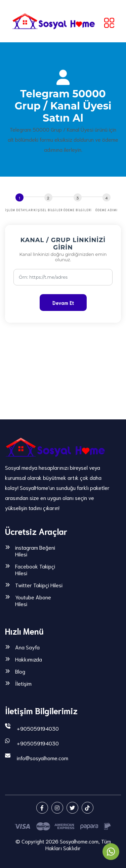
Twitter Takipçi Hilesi (39, 585)
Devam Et (63, 303)
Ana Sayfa (27, 647)
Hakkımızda (29, 659)
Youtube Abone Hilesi (33, 600)
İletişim (23, 683)
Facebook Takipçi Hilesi (35, 569)
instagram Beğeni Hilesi (35, 551)
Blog (20, 671)
